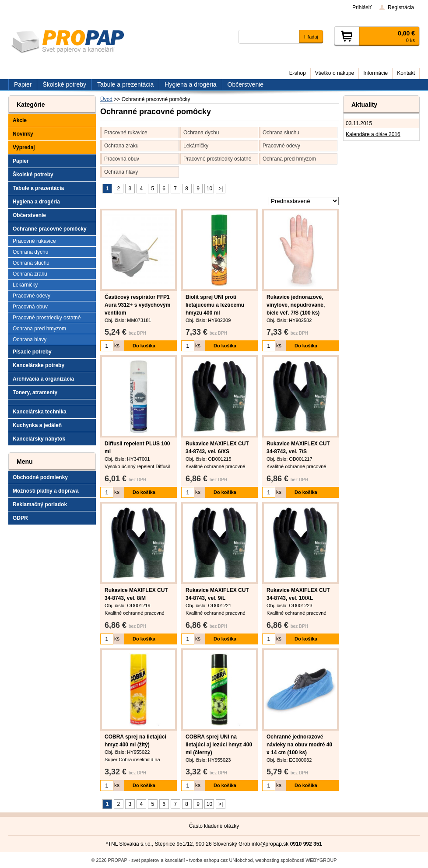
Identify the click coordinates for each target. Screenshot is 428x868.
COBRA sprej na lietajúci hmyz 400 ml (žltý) (135, 741)
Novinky (23, 134)
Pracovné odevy (281, 146)
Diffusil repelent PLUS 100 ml (137, 448)
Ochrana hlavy (121, 172)
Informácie (375, 73)
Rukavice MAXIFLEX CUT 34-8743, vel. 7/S (298, 448)
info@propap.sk (270, 844)
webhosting (268, 860)
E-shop (298, 73)
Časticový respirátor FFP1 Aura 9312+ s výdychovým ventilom (137, 305)
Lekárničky (196, 146)
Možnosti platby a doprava (46, 491)
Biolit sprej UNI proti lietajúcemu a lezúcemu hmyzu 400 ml (215, 305)
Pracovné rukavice (126, 133)
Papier (21, 161)
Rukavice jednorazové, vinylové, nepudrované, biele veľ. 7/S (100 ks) (296, 305)
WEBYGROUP (321, 860)
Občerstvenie (29, 215)
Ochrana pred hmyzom (289, 159)
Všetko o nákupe (335, 73)
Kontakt (406, 73)
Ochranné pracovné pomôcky (50, 229)
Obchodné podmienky (40, 477)
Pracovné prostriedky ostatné (217, 159)
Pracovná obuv (122, 159)
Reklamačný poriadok (40, 504)
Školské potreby (33, 175)
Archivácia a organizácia (43, 379)
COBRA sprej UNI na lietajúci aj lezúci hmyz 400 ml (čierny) (219, 745)
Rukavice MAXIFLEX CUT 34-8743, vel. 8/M (136, 594)
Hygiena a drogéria (36, 202)
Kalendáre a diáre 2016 (373, 134)
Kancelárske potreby (39, 365)
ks (117, 346)
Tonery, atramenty (35, 392)
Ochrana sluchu (281, 133)
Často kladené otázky (214, 826)
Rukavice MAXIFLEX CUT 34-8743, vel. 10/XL (298, 594)
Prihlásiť (362, 7)
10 (209, 189)
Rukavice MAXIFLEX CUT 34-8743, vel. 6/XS (217, 448)
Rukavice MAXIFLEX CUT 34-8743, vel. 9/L (217, 594)
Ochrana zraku (121, 146)
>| (221, 189)
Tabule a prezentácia (38, 188)
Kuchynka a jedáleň (37, 425)
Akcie (20, 120)
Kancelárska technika (40, 412)
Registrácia (401, 7)
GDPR (20, 518)
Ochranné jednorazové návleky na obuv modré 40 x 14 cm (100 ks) (299, 745)
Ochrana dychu (201, 133)
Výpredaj (24, 147)
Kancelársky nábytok (39, 439)
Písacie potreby (32, 352)
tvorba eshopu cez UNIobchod (221, 860)
